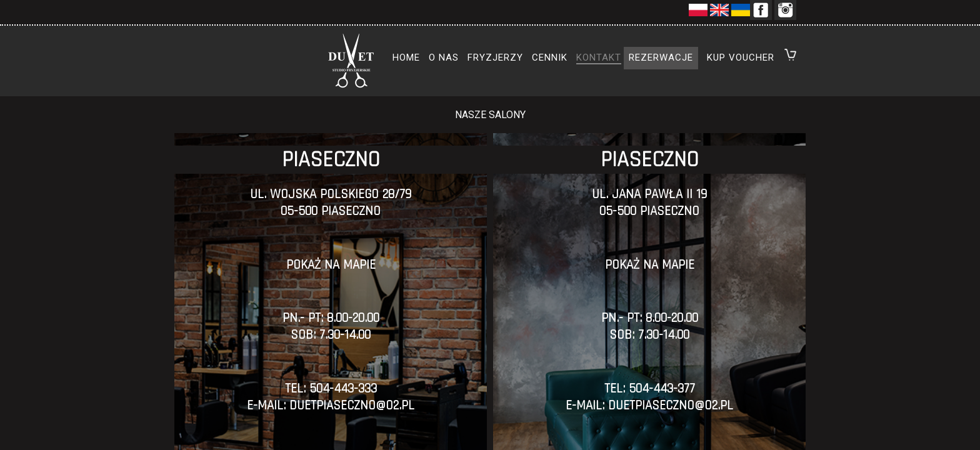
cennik (550, 57)
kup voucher (741, 57)
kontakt (599, 57)
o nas (444, 57)
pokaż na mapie (650, 265)
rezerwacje (661, 57)
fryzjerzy (495, 57)
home (406, 57)
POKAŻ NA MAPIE (331, 265)
